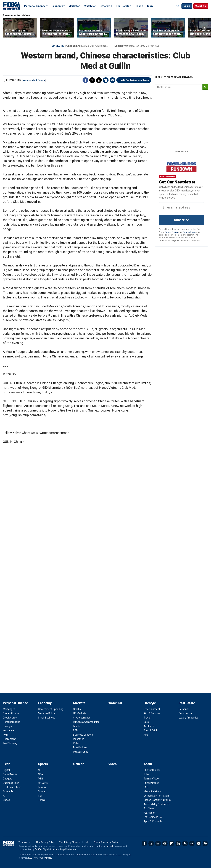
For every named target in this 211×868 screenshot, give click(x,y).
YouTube (165, 843)
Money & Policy (47, 713)
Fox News (149, 808)
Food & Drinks (151, 730)
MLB (41, 779)
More (150, 6)
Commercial (185, 713)
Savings (7, 726)
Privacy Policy (171, 232)
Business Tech (11, 783)
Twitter (92, 80)
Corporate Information (156, 796)
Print (106, 80)
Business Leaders (83, 735)
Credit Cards (10, 718)
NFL (40, 770)
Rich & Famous (152, 713)
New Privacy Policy (45, 842)
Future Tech (10, 791)
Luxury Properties (188, 718)
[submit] (205, 87)
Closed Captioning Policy (157, 800)
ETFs (76, 730)
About (148, 764)
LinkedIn (178, 843)
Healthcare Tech (12, 787)
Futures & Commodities (86, 722)
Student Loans (11, 713)
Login (187, 6)
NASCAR (43, 783)
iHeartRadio (205, 843)
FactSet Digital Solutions (47, 849)
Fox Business (11, 6)
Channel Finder (152, 770)
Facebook (85, 80)
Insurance (8, 730)
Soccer (42, 791)
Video (113, 764)
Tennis (42, 800)
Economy (57, 6)
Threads (99, 80)
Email (112, 80)
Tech (138, 6)
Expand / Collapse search (178, 6)
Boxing (42, 787)
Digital (6, 770)
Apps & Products (153, 821)
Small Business (47, 718)
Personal (184, 709)
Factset (109, 846)
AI (4, 796)
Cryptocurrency (82, 718)
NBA (41, 774)
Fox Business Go (153, 817)
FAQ (146, 787)
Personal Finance (35, 6)
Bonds (77, 726)
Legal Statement (68, 849)
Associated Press (34, 80)
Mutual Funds (81, 752)
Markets (74, 6)
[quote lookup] (179, 87)
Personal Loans (11, 722)
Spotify (199, 843)
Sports (43, 764)
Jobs (146, 774)
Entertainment (152, 709)
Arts (146, 735)
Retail (76, 743)
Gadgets (8, 779)
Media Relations (153, 791)
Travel (147, 718)
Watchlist (90, 6)
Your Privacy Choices (70, 842)
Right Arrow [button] (204, 28)
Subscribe (181, 220)
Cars (146, 722)
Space (6, 800)
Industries (79, 739)
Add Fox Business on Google (135, 80)
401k (6, 735)
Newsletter (192, 843)
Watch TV (201, 6)
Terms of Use (189, 232)
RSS (185, 843)
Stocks (77, 709)
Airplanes (149, 726)
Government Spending (51, 709)
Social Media (10, 774)
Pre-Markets (80, 747)
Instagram (158, 843)
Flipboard (172, 843)
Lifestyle (105, 6)
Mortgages (9, 709)
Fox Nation (149, 813)
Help (87, 842)
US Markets (80, 713)
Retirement (9, 739)
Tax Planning (10, 743)
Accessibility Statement (157, 804)
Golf (40, 796)
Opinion (79, 764)
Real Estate (123, 6)
